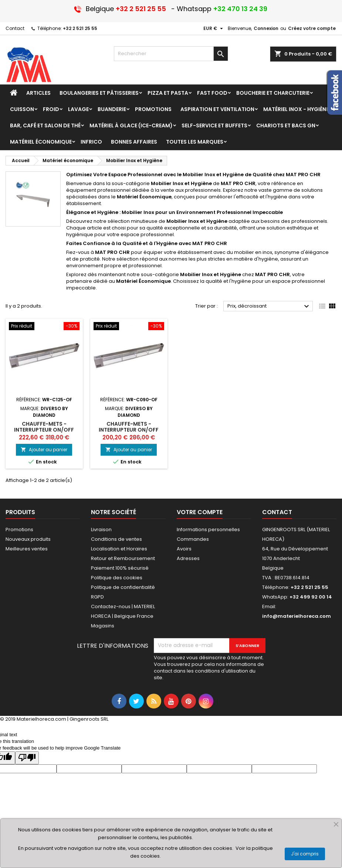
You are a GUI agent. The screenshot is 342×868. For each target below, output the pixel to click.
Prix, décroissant (269, 306)
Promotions (19, 529)
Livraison (101, 529)
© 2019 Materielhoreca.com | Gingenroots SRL (54, 719)
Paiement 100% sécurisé (120, 568)
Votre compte (200, 512)
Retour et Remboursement (123, 558)
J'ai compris (305, 854)
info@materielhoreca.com (297, 616)
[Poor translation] (27, 758)
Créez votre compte (312, 28)
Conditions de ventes (116, 539)
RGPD (97, 597)
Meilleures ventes (27, 549)
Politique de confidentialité (123, 587)
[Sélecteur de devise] (214, 29)
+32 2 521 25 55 (80, 28)
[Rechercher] (171, 54)
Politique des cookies (117, 578)
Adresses (188, 558)
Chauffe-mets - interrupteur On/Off (44, 427)
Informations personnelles (208, 529)
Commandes (193, 539)
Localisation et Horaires (119, 549)
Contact (15, 28)
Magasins (103, 626)
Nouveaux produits (28, 539)
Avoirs (184, 549)
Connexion (266, 28)
